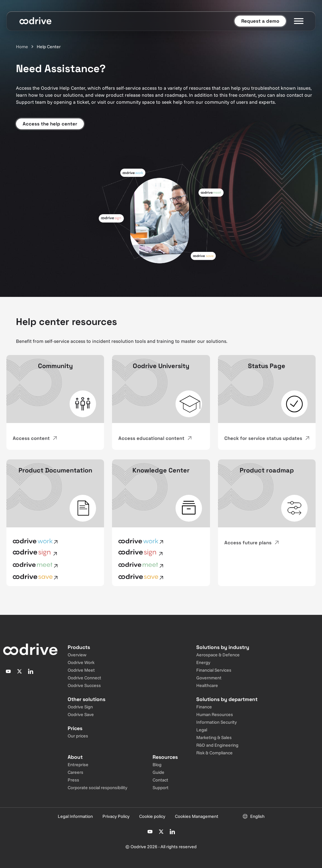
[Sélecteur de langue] (253, 816)
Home (22, 47)
